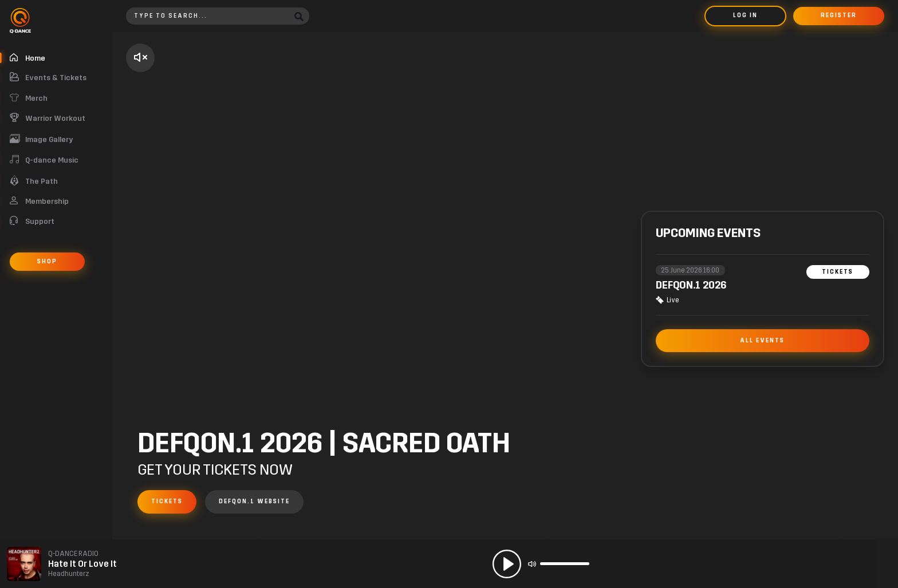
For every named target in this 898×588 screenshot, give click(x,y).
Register (839, 15)
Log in (745, 15)
